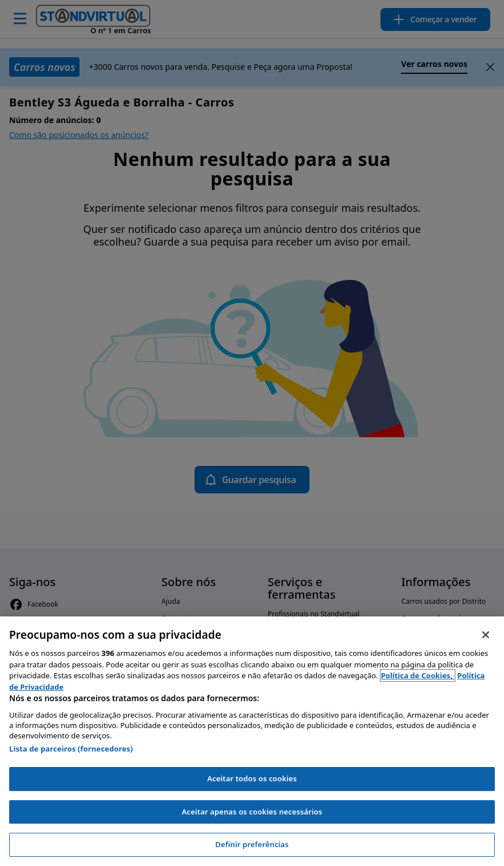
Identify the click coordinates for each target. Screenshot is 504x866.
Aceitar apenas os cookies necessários (252, 812)
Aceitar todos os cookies (252, 778)
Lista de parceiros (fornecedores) (71, 749)
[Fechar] (486, 635)
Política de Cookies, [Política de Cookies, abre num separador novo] (418, 675)
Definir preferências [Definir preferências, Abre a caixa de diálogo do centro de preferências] (252, 844)
